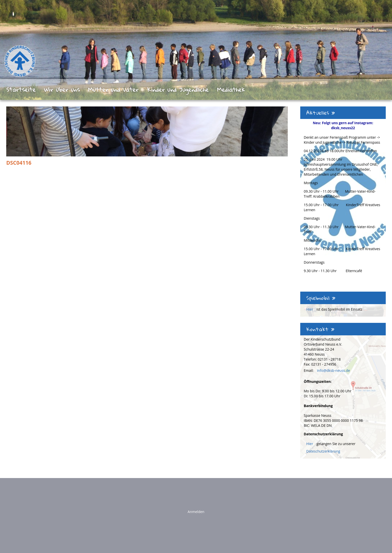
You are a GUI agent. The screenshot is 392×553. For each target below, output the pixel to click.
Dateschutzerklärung (323, 451)
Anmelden (196, 512)
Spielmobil (321, 298)
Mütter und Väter (113, 89)
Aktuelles (321, 113)
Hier (310, 309)
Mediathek (231, 89)
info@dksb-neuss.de (333, 370)
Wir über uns (62, 89)
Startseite (21, 89)
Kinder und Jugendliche (178, 89)
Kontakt (320, 329)
